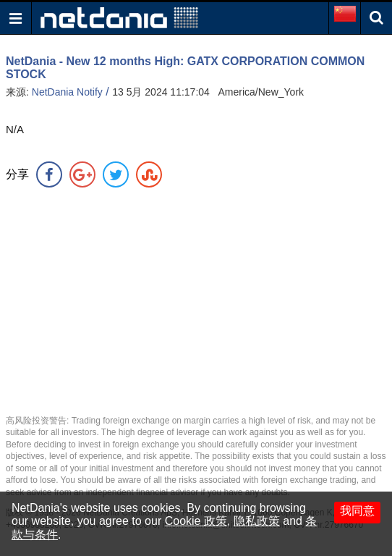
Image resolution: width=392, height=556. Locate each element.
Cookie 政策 (196, 521)
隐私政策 (257, 521)
